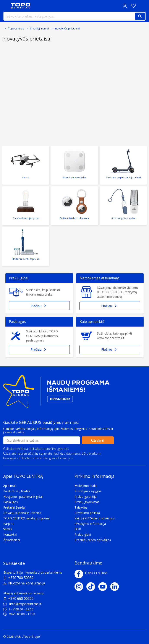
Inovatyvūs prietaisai (67, 28)
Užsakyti (98, 440)
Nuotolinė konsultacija (27, 583)
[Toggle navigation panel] (5, 6)
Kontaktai (10, 534)
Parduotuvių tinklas (17, 491)
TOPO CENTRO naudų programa (26, 518)
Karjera (8, 524)
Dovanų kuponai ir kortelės (22, 513)
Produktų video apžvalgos (93, 540)
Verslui (8, 529)
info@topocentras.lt (22, 604)
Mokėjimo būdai (86, 486)
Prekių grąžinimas (87, 502)
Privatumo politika (87, 458)
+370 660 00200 (21, 598)
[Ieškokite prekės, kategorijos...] (74, 16)
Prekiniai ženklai (14, 507)
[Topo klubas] (56, 393)
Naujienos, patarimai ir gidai (23, 497)
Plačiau (39, 306)
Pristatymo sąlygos (88, 491)
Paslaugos (11, 502)
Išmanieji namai (39, 28)
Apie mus (10, 486)
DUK (78, 529)
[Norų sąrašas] (133, 6)
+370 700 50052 (21, 578)
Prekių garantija (86, 497)
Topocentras (16, 28)
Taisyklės (81, 507)
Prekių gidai (83, 534)
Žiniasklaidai (12, 540)
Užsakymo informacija (90, 524)
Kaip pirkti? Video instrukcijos (95, 518)
